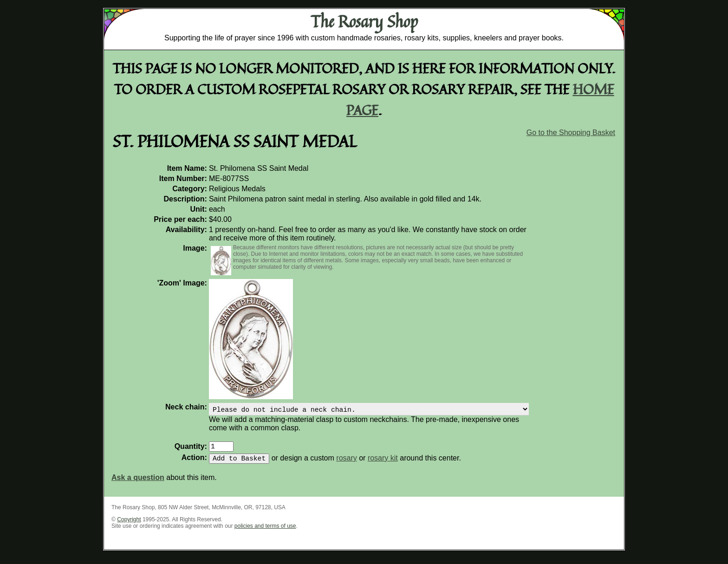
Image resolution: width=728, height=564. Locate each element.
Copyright (129, 525)
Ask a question (138, 483)
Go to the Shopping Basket (571, 133)
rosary (346, 464)
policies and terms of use (265, 532)
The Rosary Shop (364, 21)
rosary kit (383, 464)
